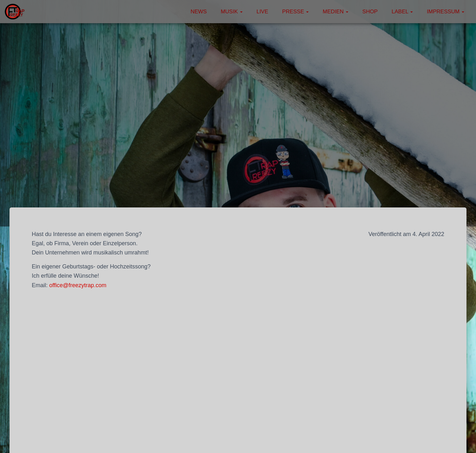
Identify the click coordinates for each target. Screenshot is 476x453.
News (199, 12)
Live (262, 12)
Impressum (446, 12)
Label (402, 12)
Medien (335, 12)
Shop (370, 12)
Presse (296, 12)
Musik (232, 12)
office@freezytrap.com (78, 285)
